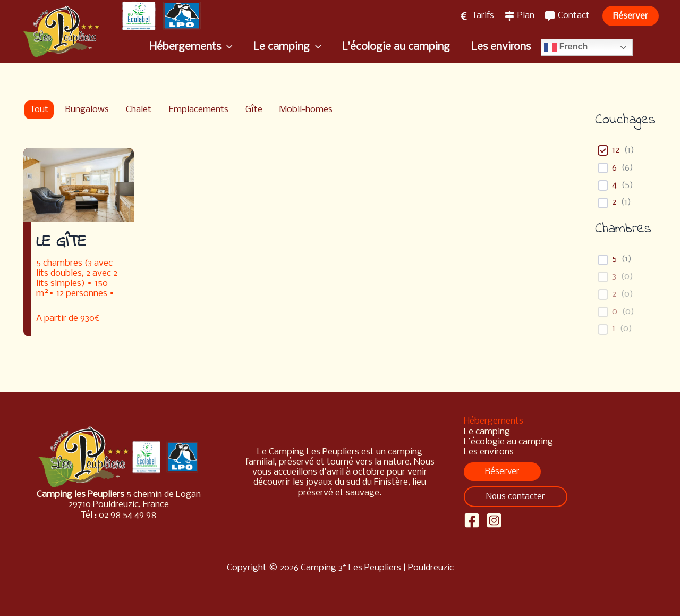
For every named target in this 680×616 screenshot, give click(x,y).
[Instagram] (494, 520)
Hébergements (494, 421)
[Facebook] (472, 520)
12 (616, 150)
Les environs (489, 452)
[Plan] (520, 16)
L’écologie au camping (508, 442)
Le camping (487, 432)
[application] (228, 47)
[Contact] (567, 16)
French (565, 47)
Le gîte (61, 242)
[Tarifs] (477, 16)
